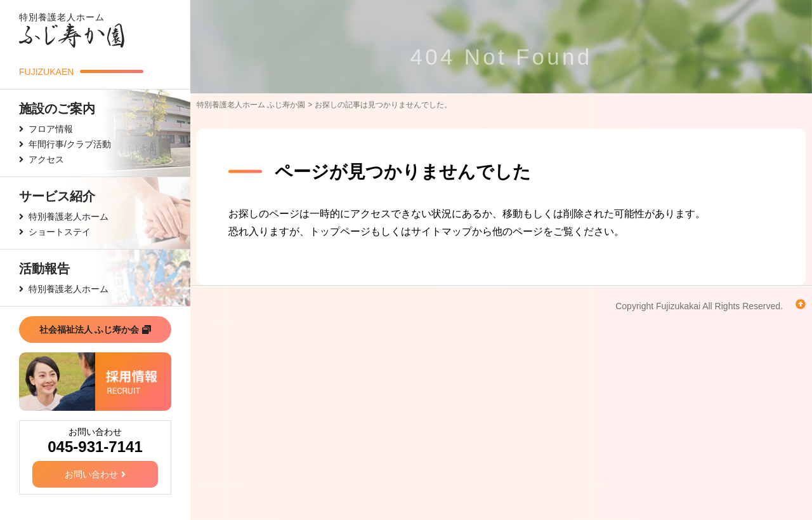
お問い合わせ (95, 474)
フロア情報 (51, 129)
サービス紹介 (57, 196)
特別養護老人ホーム (69, 217)
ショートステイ (60, 232)
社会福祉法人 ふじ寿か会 (95, 330)
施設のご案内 (57, 109)
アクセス (46, 159)
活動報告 (44, 269)
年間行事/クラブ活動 (70, 144)
